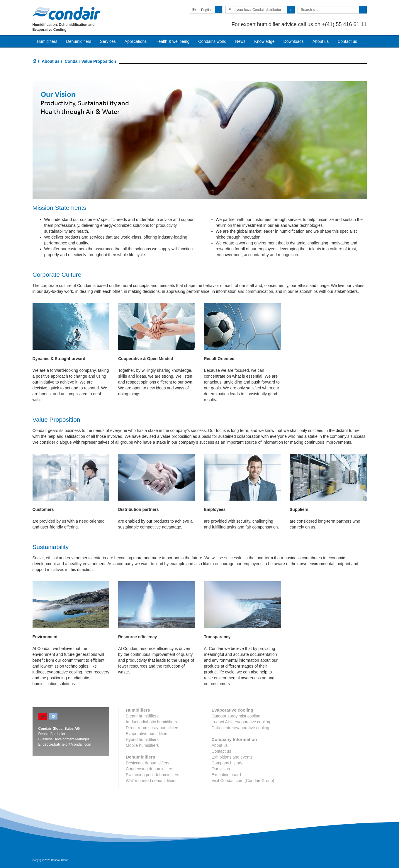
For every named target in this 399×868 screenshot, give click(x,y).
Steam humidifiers (142, 716)
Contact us (347, 41)
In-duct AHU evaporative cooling (241, 722)
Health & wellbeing (172, 41)
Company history (227, 763)
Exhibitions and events (232, 757)
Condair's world (212, 41)
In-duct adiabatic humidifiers (151, 722)
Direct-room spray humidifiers (153, 728)
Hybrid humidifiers (142, 739)
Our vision (221, 769)
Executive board (226, 775)
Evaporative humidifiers (147, 734)
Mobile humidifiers (142, 745)
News (240, 41)
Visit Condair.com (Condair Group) (243, 781)
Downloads (294, 41)
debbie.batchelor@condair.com (67, 744)
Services (108, 41)
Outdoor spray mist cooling (236, 716)
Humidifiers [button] (47, 41)
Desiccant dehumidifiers (148, 763)
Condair (66, 13)
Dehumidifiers (79, 41)
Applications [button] (136, 41)
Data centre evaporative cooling (240, 728)
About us (321, 41)
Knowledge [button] (264, 41)
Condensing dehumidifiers (150, 769)
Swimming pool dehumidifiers (152, 775)
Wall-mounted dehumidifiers (151, 781)
